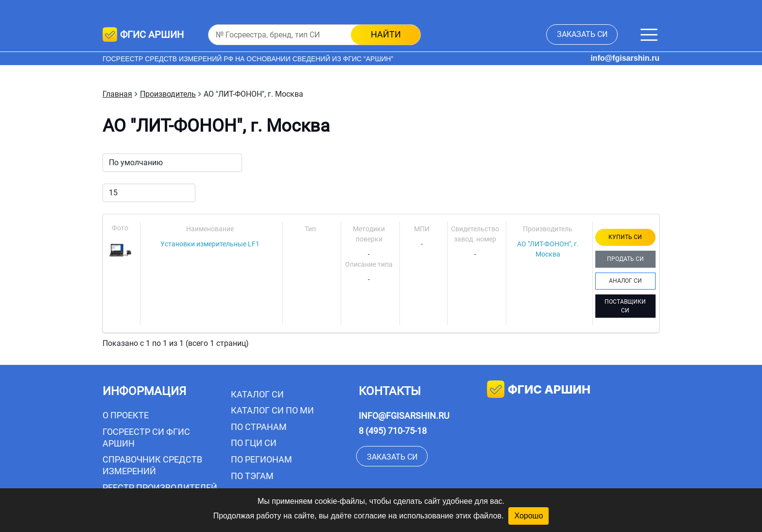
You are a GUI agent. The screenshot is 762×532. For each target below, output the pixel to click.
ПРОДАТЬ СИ (625, 259)
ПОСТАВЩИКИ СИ (625, 306)
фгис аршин (539, 390)
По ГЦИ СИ (254, 443)
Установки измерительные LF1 (210, 244)
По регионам (261, 459)
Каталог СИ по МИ (272, 410)
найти (386, 34)
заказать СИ (582, 34)
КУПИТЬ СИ (625, 237)
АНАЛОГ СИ (625, 281)
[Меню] (649, 35)
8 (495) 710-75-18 (393, 431)
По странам (259, 427)
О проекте (126, 415)
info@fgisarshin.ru (625, 58)
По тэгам (252, 476)
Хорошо (528, 516)
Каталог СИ (257, 394)
